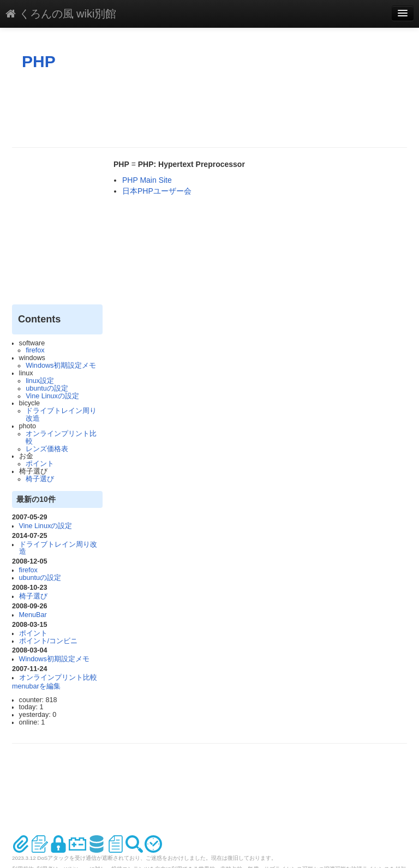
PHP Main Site (147, 180)
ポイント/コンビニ (49, 641)
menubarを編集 (36, 686)
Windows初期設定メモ (61, 366)
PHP (39, 61)
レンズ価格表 (47, 449)
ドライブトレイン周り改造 (61, 415)
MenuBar (33, 615)
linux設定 (40, 381)
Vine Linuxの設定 (52, 396)
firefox (35, 350)
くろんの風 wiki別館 (61, 14)
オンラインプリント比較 (61, 438)
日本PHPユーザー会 (157, 191)
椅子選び (40, 479)
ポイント (40, 464)
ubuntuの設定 (47, 388)
